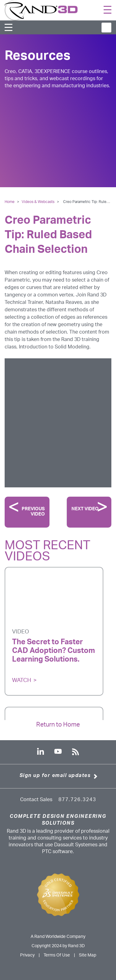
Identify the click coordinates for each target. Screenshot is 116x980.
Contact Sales (36, 800)
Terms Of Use (57, 955)
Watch (22, 680)
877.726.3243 (77, 800)
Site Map (88, 955)
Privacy (27, 955)
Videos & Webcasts (39, 202)
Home (10, 202)
